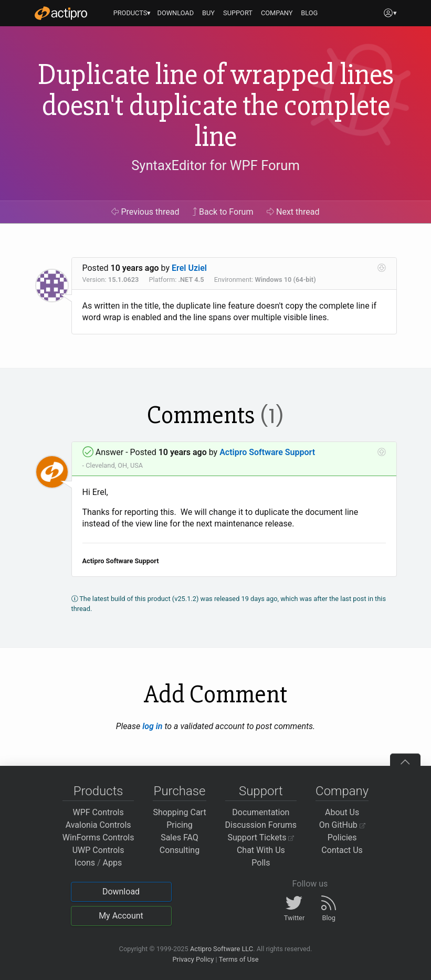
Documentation (261, 812)
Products (98, 791)
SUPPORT (238, 13)
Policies (342, 837)
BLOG (309, 13)
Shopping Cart (179, 812)
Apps (113, 863)
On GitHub (342, 825)
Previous (145, 212)
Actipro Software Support (267, 452)
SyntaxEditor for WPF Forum (215, 165)
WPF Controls (98, 812)
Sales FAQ (180, 837)
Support (261, 791)
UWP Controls (98, 850)
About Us (342, 812)
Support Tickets (261, 837)
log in (152, 726)
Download (121, 892)
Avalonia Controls (98, 825)
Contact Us (342, 850)
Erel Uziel (189, 268)
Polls (261, 863)
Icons (85, 863)
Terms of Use (239, 959)
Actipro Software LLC (222, 949)
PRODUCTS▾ (132, 13)
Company (342, 791)
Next (293, 212)
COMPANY (277, 13)
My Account (121, 916)
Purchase (180, 791)
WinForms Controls (98, 837)
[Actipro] (61, 13)
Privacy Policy (193, 959)
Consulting (180, 850)
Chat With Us (261, 850)
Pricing (180, 825)
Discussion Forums (261, 825)
